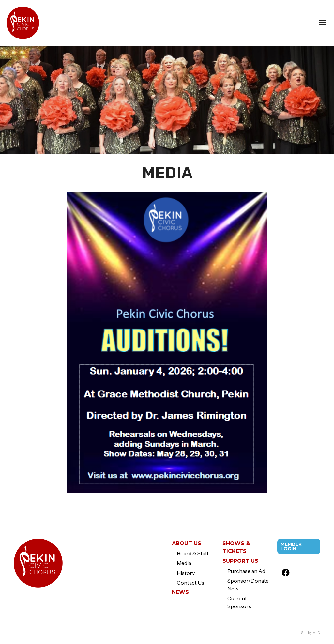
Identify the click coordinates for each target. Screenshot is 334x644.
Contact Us (190, 583)
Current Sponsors (239, 602)
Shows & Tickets (236, 547)
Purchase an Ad (246, 571)
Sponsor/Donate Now (248, 585)
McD (316, 633)
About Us (187, 543)
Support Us (240, 561)
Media (184, 563)
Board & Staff (193, 553)
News (180, 592)
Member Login (291, 546)
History (186, 573)
